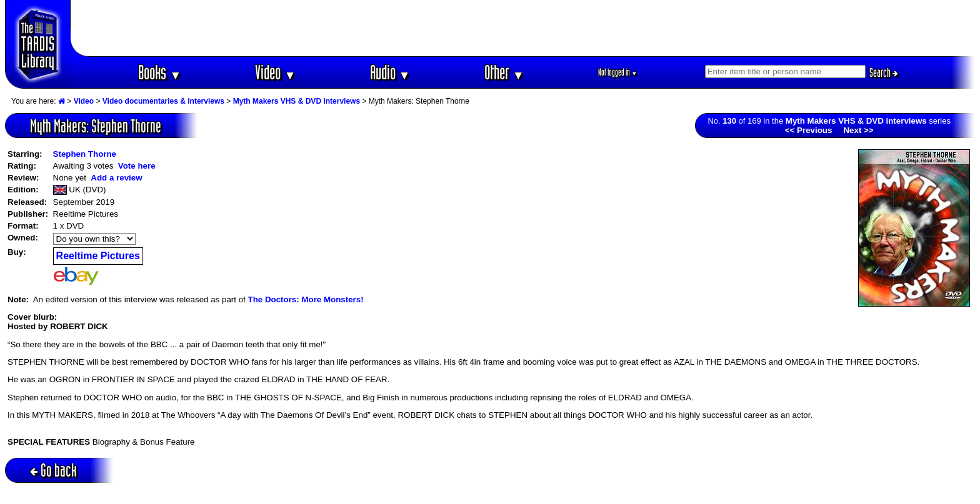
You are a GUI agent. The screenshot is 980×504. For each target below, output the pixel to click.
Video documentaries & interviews (163, 101)
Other (504, 72)
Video (275, 72)
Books (160, 72)
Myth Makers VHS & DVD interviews (297, 101)
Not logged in (618, 72)
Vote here (137, 166)
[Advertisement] (523, 28)
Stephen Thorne (85, 154)
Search (884, 72)
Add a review (116, 178)
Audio (390, 72)
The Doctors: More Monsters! (305, 299)
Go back (53, 470)
